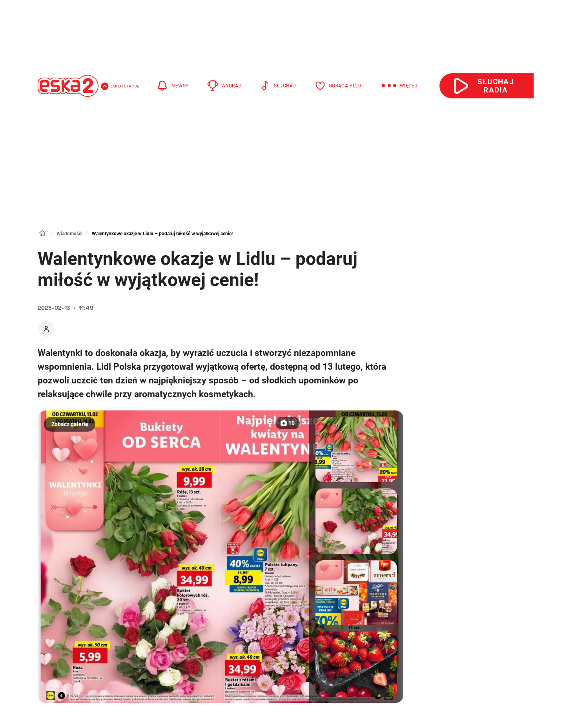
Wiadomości (69, 234)
